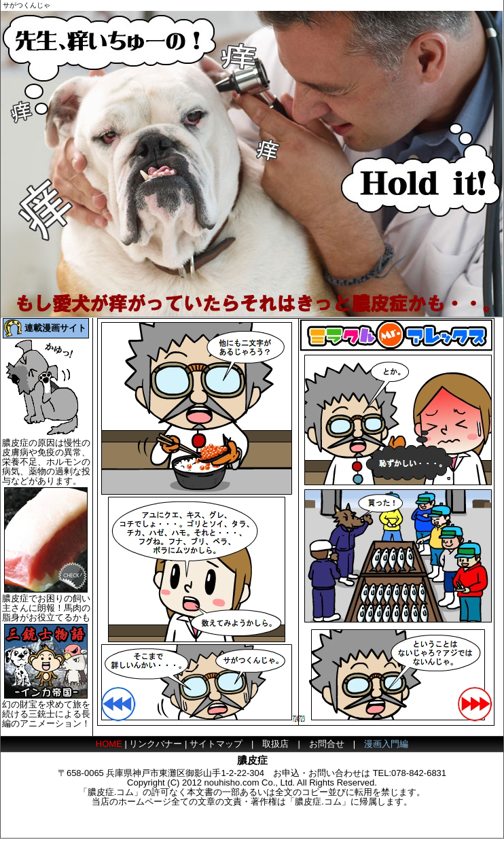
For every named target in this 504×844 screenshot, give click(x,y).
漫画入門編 (386, 744)
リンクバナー (156, 744)
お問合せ (327, 744)
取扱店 (275, 744)
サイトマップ (216, 744)
